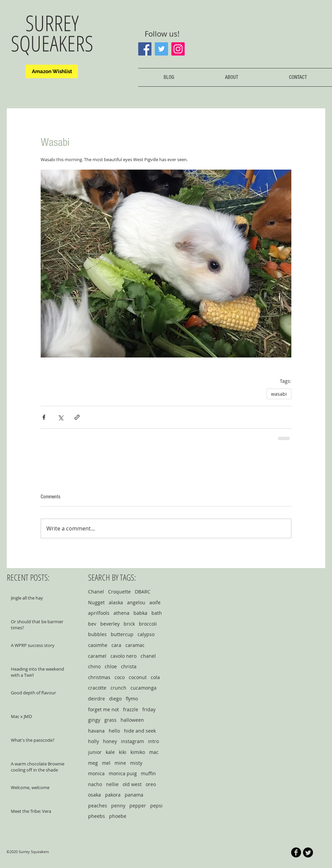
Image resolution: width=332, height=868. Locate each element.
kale (110, 752)
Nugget (96, 602)
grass (110, 720)
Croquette (119, 592)
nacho (95, 784)
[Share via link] (77, 417)
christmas (99, 677)
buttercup (122, 634)
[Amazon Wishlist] (52, 71)
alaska (116, 602)
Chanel (96, 592)
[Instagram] (178, 49)
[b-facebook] (296, 852)
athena (121, 613)
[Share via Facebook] (44, 417)
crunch (118, 688)
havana (96, 731)
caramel (97, 656)
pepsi (156, 806)
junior (95, 752)
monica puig (123, 773)
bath (157, 613)
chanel (148, 656)
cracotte (97, 688)
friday (149, 709)
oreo (151, 784)
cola (155, 677)
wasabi (279, 394)
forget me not (103, 709)
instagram (132, 741)
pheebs (97, 816)
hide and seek (140, 731)
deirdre (97, 699)
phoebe (118, 816)
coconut (138, 677)
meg (93, 763)
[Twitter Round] (308, 852)
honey (110, 741)
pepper (138, 806)
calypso (146, 634)
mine (120, 763)
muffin (148, 773)
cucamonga (143, 688)
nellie (112, 784)
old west (132, 784)
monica (96, 773)
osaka (95, 795)
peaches (98, 806)
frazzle (131, 709)
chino (94, 666)
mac (154, 752)
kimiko (138, 752)
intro (153, 741)
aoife (155, 602)
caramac (135, 645)
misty (136, 763)
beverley (110, 624)
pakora (113, 795)
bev (92, 624)
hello (114, 731)
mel (106, 763)
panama (134, 795)
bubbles (97, 634)
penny (118, 806)
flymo (132, 699)
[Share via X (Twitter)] (60, 417)
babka (140, 613)
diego (115, 699)
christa (129, 666)
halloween (132, 720)
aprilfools (99, 613)
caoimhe (98, 645)
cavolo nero (123, 656)
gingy (94, 720)
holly (94, 741)
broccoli (148, 624)
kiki (123, 752)
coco (120, 677)
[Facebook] (145, 49)
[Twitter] (161, 49)
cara (116, 645)
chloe (111, 666)
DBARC (143, 592)
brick (129, 624)
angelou (136, 602)
